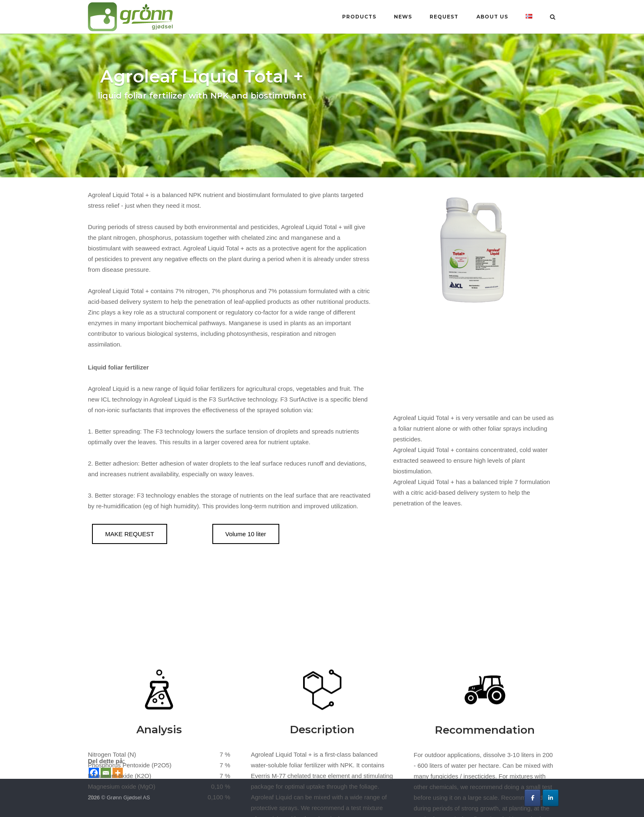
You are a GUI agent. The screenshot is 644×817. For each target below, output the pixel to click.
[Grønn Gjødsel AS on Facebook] (532, 798)
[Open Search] (553, 17)
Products (359, 17)
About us (492, 17)
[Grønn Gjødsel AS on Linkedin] (551, 798)
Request (444, 17)
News (403, 17)
